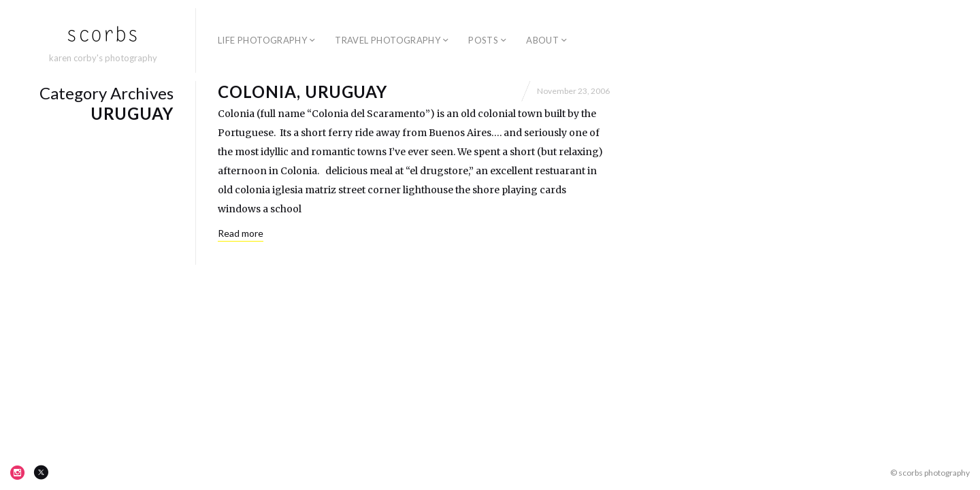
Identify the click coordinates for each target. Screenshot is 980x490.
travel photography (388, 40)
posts (483, 40)
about (542, 40)
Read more (241, 233)
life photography (262, 40)
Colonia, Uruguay (303, 92)
